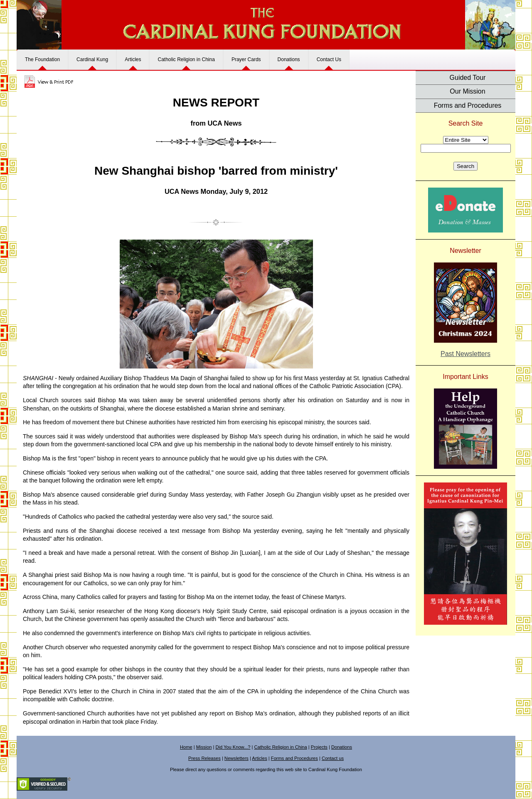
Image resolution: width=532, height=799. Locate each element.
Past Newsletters (465, 354)
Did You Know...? (233, 747)
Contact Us (329, 59)
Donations (289, 59)
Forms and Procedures (468, 105)
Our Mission (467, 91)
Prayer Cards (246, 59)
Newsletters (236, 758)
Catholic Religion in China (186, 59)
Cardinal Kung (92, 59)
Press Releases (204, 758)
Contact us (333, 758)
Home (186, 747)
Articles (133, 59)
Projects (319, 747)
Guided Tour (468, 78)
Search (465, 166)
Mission (204, 747)
